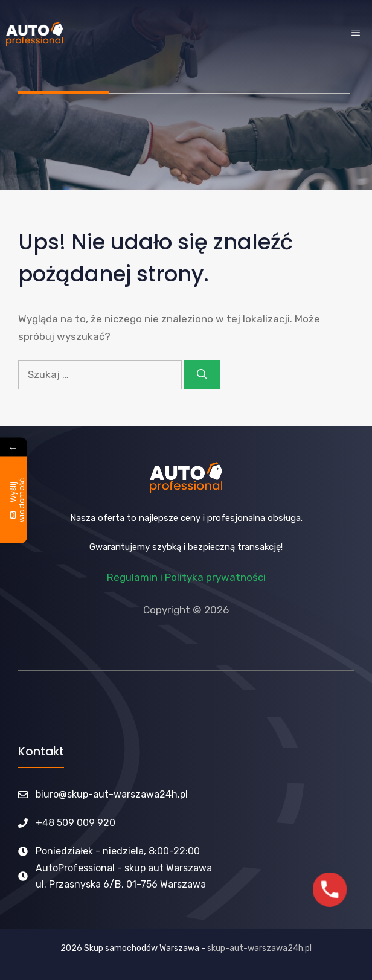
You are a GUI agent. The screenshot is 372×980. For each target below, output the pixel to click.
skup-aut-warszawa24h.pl (259, 948)
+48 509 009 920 (75, 823)
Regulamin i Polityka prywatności (186, 577)
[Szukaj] (202, 375)
